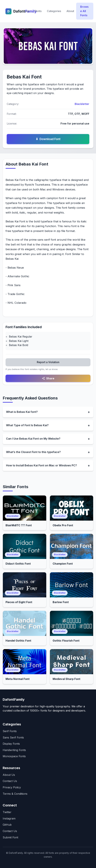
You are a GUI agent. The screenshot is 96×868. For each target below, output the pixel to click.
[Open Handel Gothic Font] (25, 623)
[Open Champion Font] (72, 546)
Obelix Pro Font (63, 525)
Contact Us (10, 781)
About (70, 11)
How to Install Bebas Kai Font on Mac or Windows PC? (41, 465)
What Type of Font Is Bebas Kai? (27, 425)
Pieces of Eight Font (19, 602)
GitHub (7, 825)
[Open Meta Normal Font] (25, 662)
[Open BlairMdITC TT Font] (25, 508)
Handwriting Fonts (14, 750)
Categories (54, 11)
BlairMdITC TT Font (19, 525)
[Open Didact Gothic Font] (25, 546)
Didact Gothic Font (18, 564)
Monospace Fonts (14, 756)
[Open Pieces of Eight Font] (25, 585)
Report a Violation (48, 362)
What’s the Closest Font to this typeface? (33, 452)
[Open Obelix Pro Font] (72, 508)
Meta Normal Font (18, 679)
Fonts (38, 11)
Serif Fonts (10, 731)
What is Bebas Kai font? (22, 412)
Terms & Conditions (15, 794)
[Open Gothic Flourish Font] (72, 623)
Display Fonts (11, 744)
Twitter (7, 812)
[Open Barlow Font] (72, 585)
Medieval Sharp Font (66, 679)
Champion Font (63, 564)
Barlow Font (61, 602)
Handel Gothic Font (18, 641)
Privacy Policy (12, 787)
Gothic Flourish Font (66, 641)
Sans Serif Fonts (13, 737)
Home (26, 11)
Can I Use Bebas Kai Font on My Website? (33, 439)
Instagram (9, 818)
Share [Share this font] (48, 378)
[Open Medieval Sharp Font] (72, 662)
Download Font (48, 139)
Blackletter (82, 104)
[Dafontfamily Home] (11, 11)
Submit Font (10, 837)
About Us (9, 775)
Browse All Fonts (84, 11)
